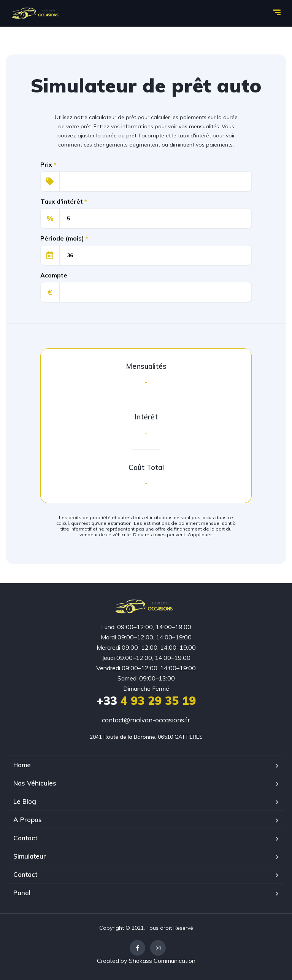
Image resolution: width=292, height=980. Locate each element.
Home (22, 765)
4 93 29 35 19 (146, 701)
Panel (22, 893)
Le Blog (25, 801)
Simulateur (30, 856)
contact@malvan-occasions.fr (146, 720)
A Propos (28, 820)
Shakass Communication (162, 961)
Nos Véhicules (35, 783)
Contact (25, 838)
